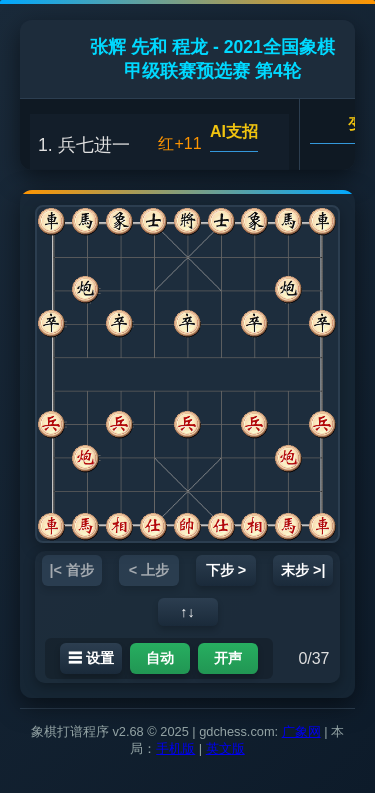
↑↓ (187, 612)
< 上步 (149, 570)
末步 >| (303, 570)
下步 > (226, 570)
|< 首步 (72, 570)
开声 (228, 658)
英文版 (225, 748)
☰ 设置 (91, 658)
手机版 (175, 748)
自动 (160, 658)
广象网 (301, 731)
